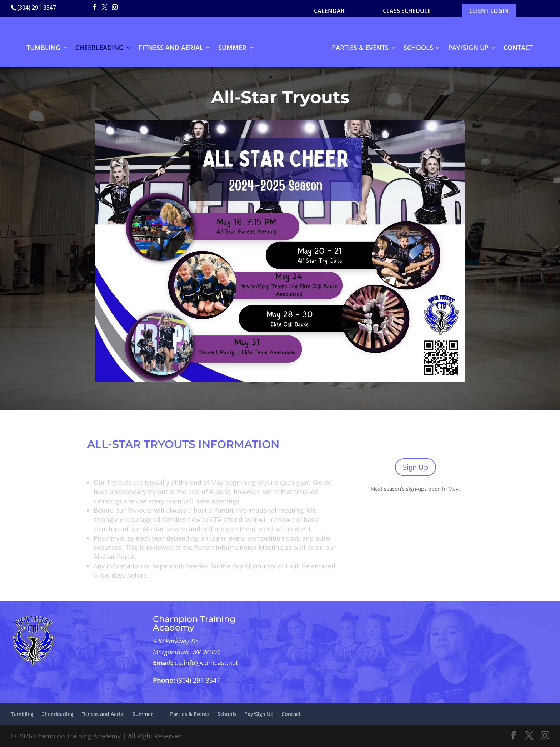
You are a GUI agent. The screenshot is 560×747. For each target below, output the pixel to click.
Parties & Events (360, 48)
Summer (232, 48)
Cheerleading (99, 48)
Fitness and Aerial (171, 48)
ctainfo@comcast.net (206, 663)
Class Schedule (407, 11)
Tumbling (43, 48)
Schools (418, 48)
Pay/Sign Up (468, 48)
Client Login (489, 11)
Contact (518, 48)
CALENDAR (329, 11)
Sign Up (416, 467)
